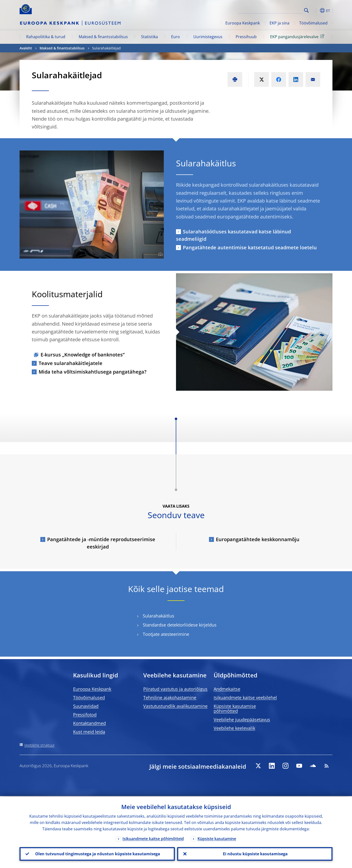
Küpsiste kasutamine (217, 838)
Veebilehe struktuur (39, 745)
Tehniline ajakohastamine (170, 697)
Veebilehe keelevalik (234, 728)
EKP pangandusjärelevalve (298, 36)
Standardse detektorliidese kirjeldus (180, 625)
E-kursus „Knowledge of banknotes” (83, 355)
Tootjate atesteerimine (166, 634)
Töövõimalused (313, 23)
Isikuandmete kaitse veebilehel (245, 697)
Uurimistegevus (208, 37)
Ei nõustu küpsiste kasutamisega (255, 854)
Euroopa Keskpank (243, 23)
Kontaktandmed (89, 723)
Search (306, 10)
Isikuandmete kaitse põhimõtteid (153, 838)
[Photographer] (160, 254)
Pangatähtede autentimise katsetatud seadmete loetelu (250, 247)
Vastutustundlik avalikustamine (175, 706)
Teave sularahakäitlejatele (71, 363)
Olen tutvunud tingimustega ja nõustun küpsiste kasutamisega (97, 854)
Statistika (149, 37)
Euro (176, 37)
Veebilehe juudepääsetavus (242, 720)
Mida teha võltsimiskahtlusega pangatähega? (93, 372)
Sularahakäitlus (159, 616)
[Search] (278, 10)
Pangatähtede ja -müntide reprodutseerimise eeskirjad (101, 543)
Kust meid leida (89, 732)
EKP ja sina (280, 23)
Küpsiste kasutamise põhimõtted (235, 708)
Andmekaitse (227, 689)
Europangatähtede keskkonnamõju (258, 539)
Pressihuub (246, 37)
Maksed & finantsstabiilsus (103, 37)
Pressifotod (85, 715)
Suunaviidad (86, 706)
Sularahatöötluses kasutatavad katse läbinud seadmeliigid (233, 235)
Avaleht (26, 48)
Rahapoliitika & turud (46, 37)
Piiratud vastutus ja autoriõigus (175, 689)
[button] (315, 11)
